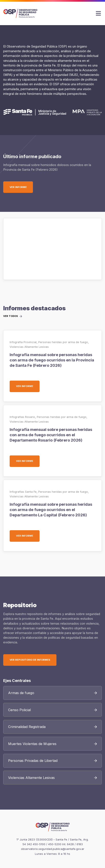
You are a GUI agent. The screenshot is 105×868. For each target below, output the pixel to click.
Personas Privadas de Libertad (33, 761)
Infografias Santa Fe (23, 492)
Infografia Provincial (23, 342)
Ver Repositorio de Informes (30, 660)
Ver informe (21, 187)
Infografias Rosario (22, 417)
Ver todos (11, 316)
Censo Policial (19, 710)
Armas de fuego (21, 693)
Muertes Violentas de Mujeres (32, 744)
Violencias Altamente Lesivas (29, 347)
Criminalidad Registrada (27, 727)
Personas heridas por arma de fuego (63, 342)
